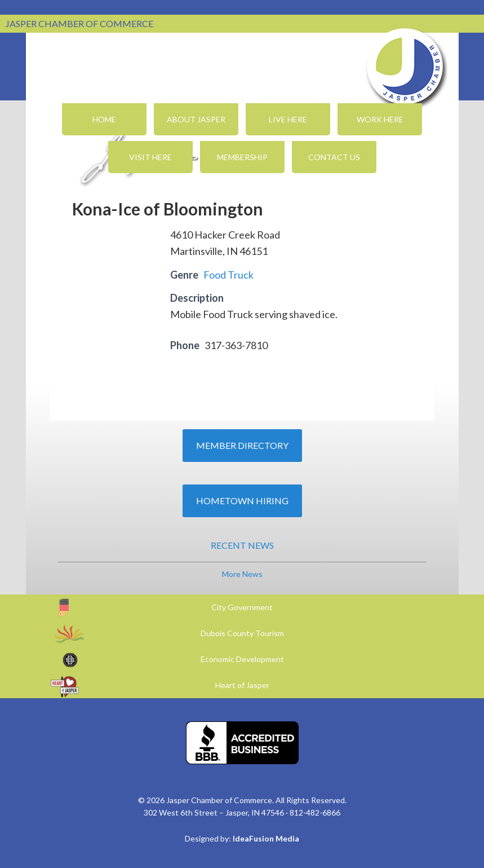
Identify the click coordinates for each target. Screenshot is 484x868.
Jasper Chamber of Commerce (405, 67)
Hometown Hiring (242, 501)
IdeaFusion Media (266, 838)
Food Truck (228, 275)
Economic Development (242, 659)
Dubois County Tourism (242, 633)
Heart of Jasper (242, 685)
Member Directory (242, 445)
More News (242, 574)
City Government (242, 607)
